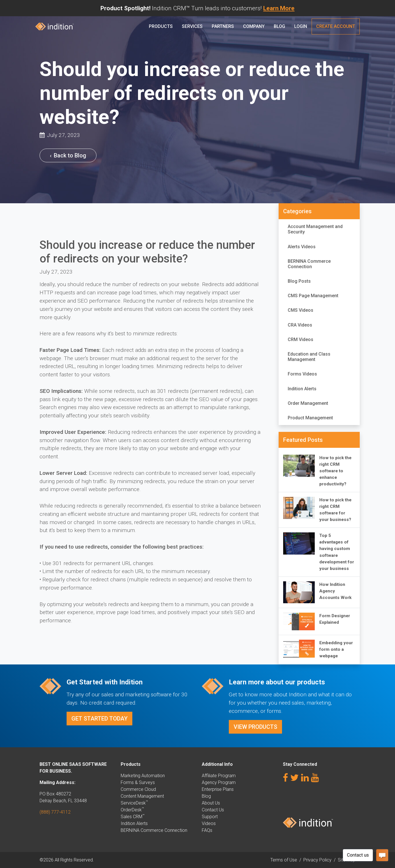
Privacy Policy (317, 860)
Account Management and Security (315, 229)
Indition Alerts (302, 389)
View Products (255, 727)
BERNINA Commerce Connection (309, 264)
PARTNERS (223, 26)
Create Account (336, 26)
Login (301, 26)
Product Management (310, 418)
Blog (279, 26)
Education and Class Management (309, 357)
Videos (209, 823)
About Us (211, 803)
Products (161, 26)
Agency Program (219, 782)
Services (192, 26)
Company (254, 26)
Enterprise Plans (218, 789)
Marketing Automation (143, 776)
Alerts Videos (302, 247)
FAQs (207, 830)
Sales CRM (132, 817)
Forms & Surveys (138, 782)
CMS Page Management (313, 296)
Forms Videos (302, 374)
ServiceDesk (134, 803)
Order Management (308, 403)
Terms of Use (284, 860)
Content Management (142, 796)
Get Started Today (99, 719)
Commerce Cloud (138, 789)
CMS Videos (301, 310)
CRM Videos (301, 339)
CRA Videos (300, 325)
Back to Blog (68, 155)
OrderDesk (132, 810)
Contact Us (213, 810)
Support (210, 817)
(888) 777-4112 (55, 812)
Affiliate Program (219, 776)
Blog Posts (299, 281)
